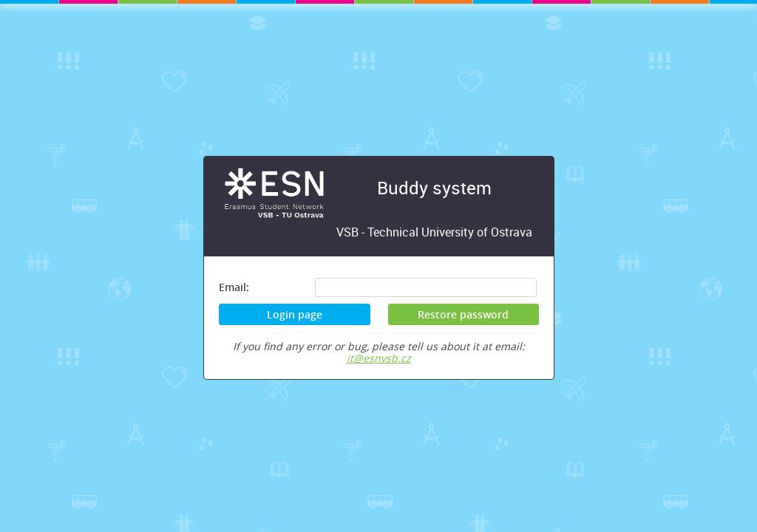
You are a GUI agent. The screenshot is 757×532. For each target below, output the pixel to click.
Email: (234, 287)
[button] (464, 314)
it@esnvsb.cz (379, 358)
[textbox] (426, 287)
